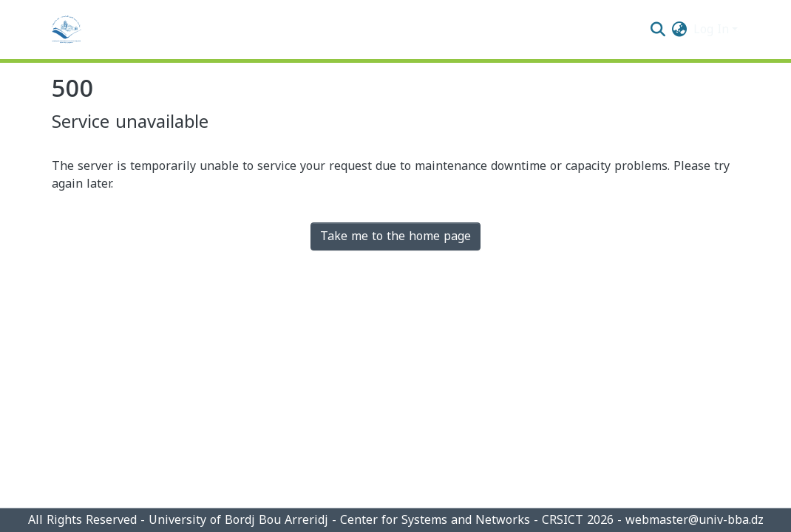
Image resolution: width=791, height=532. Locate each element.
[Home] (67, 30)
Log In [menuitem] (711, 29)
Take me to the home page (395, 236)
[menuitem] (680, 30)
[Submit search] (658, 30)
